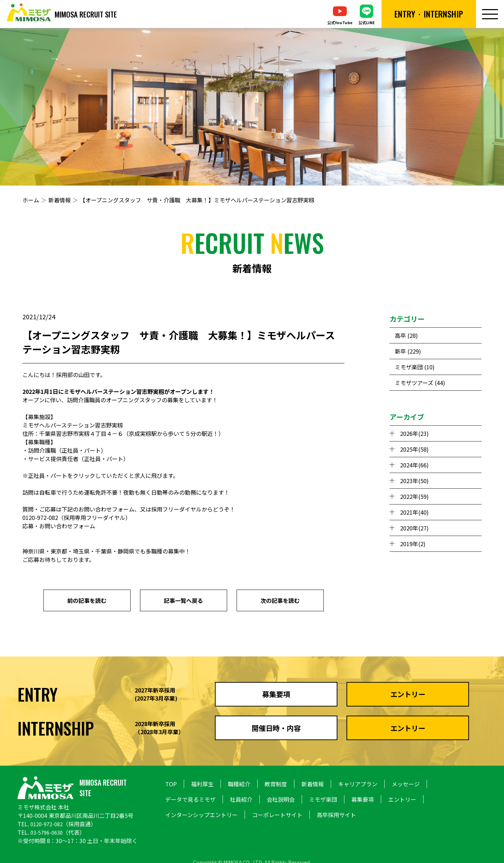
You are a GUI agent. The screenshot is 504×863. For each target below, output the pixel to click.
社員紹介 (241, 799)
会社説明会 (281, 799)
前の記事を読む (87, 600)
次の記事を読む (280, 600)
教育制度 (276, 784)
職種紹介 (239, 784)
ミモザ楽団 (323, 799)
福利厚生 (202, 784)
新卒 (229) (408, 351)
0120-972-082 (48, 824)
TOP (171, 784)
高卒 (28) (406, 335)
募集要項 (363, 799)
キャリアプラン (358, 784)
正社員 (70, 450)
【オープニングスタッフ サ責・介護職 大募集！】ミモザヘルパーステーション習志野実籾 (197, 200)
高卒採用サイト (336, 815)
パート (92, 450)
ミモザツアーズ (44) (420, 383)
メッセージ (406, 784)
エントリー (402, 799)
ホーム (31, 200)
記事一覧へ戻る (183, 600)
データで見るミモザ (190, 799)
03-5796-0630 (48, 832)
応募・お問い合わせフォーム (59, 526)
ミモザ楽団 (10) (415, 367)
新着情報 (59, 200)
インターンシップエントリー (201, 815)
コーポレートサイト (277, 815)
